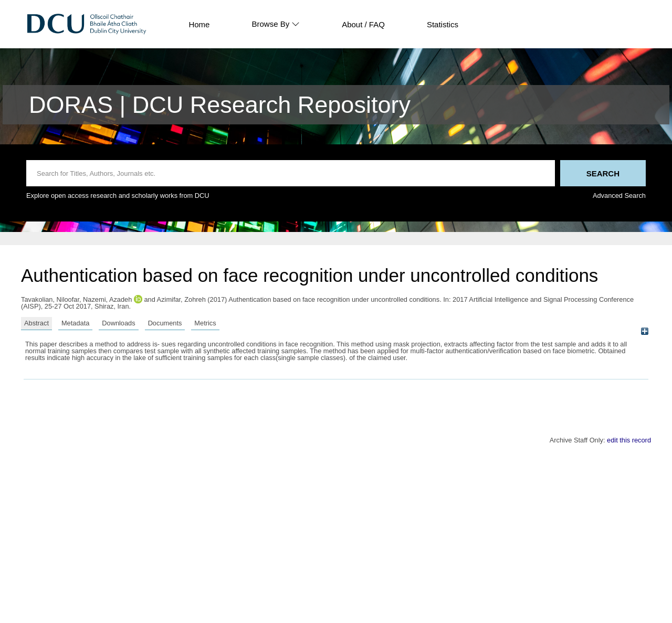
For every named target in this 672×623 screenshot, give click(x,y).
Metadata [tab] (75, 323)
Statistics (443, 24)
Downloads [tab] (118, 323)
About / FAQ (363, 24)
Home (199, 24)
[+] (644, 331)
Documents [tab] (165, 323)
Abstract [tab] (36, 323)
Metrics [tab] (205, 323)
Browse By (276, 24)
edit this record (629, 440)
